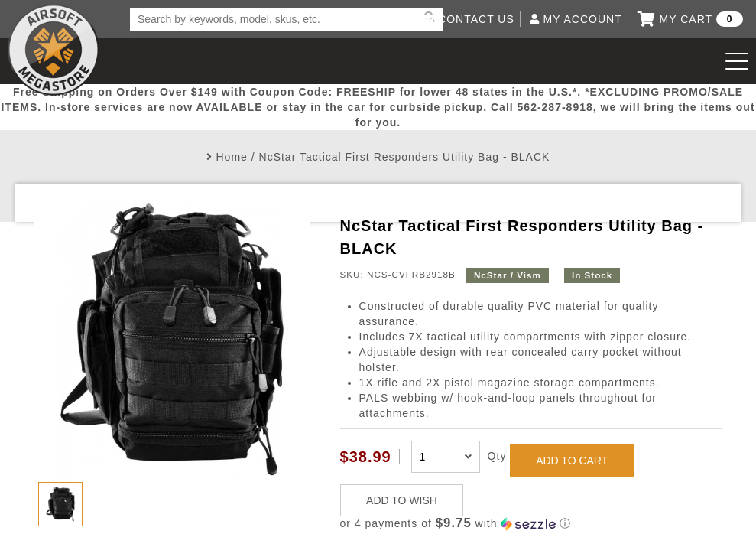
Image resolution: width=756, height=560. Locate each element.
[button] (531, 524)
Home (232, 157)
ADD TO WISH (402, 500)
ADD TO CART (572, 461)
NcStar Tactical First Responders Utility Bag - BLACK (405, 157)
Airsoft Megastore (54, 50)
